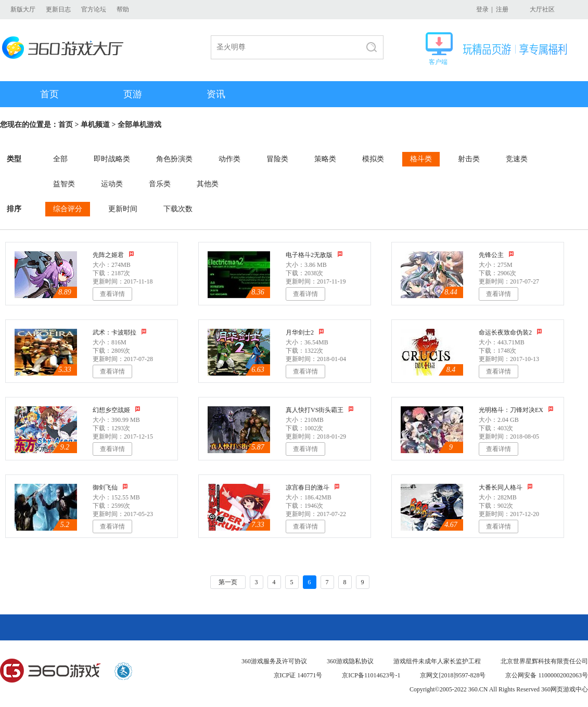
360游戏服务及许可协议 (274, 661)
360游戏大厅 (66, 48)
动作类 (229, 159)
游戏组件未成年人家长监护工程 (437, 661)
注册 (502, 9)
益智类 (64, 184)
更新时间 (123, 209)
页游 (133, 94)
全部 (60, 159)
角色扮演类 (174, 159)
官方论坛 (94, 9)
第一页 (228, 582)
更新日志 (58, 9)
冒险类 (277, 159)
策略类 (325, 159)
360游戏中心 (50, 671)
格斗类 (421, 159)
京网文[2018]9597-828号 (453, 675)
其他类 (208, 184)
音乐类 (160, 184)
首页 (49, 94)
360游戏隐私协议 (350, 661)
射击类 (469, 159)
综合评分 (68, 209)
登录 (482, 9)
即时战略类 (112, 159)
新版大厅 (23, 9)
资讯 (216, 94)
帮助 (123, 9)
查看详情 (112, 294)
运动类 (112, 184)
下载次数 (178, 209)
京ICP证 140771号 (298, 675)
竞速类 (517, 159)
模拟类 (373, 159)
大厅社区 (542, 9)
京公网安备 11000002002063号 (547, 675)
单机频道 (95, 125)
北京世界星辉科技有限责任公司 (544, 661)
